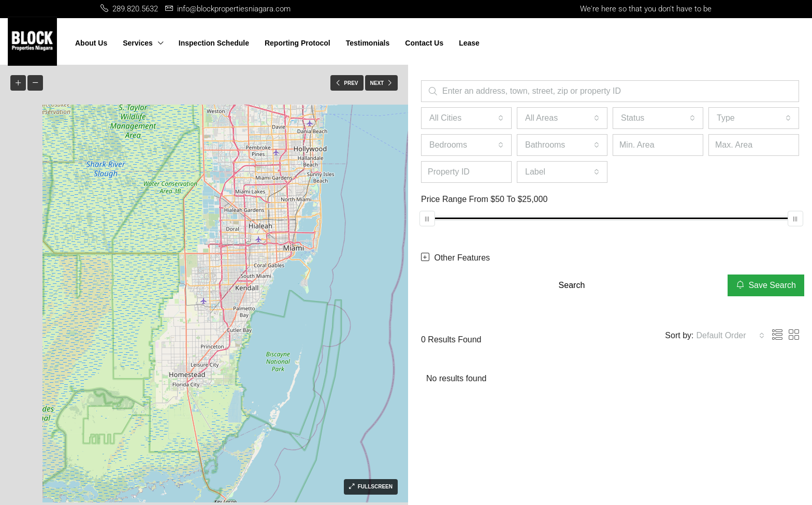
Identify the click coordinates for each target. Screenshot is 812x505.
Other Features (455, 257)
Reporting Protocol (298, 43)
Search (572, 285)
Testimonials (368, 43)
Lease (469, 43)
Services (138, 43)
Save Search (766, 285)
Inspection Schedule (214, 43)
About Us (91, 43)
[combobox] (466, 118)
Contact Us (424, 43)
